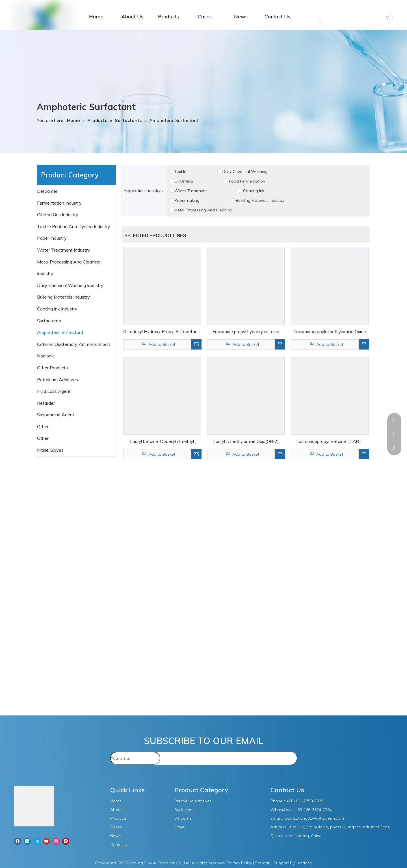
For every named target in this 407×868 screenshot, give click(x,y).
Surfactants (50, 321)
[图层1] (34, 807)
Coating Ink (254, 191)
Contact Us (120, 845)
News (115, 836)
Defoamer (48, 191)
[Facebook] (18, 841)
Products (118, 818)
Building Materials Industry (260, 200)
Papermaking (187, 200)
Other (43, 438)
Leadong (304, 863)
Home (116, 801)
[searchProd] (351, 18)
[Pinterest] (66, 841)
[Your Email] (135, 758)
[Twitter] (37, 841)
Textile (180, 172)
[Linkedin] (27, 841)
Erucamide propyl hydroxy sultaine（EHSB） (246, 332)
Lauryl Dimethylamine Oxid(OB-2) (246, 441)
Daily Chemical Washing (245, 172)
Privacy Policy (239, 863)
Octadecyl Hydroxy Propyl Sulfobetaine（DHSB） (162, 332)
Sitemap (263, 863)
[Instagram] (56, 841)
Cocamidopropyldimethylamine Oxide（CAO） (330, 332)
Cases (116, 827)
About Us (119, 810)
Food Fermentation (247, 181)
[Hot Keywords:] (388, 18)
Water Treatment (191, 191)
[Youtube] (46, 841)
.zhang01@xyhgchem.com (320, 818)
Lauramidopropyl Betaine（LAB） (330, 441)
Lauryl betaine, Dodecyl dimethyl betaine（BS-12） (162, 442)
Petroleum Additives (58, 380)
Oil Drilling (184, 181)
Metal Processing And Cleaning (203, 210)
